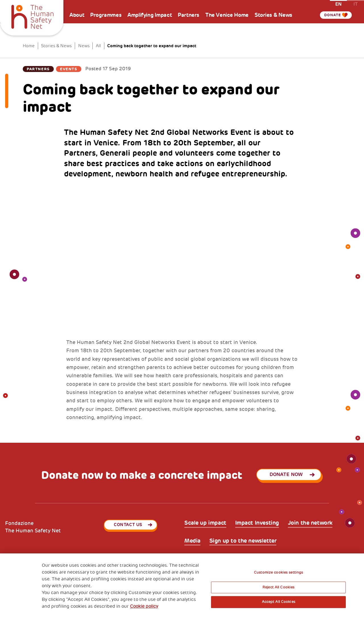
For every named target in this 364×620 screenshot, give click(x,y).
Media (192, 541)
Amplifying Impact (150, 15)
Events (69, 69)
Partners (189, 15)
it (356, 4)
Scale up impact (205, 523)
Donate (332, 15)
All (98, 46)
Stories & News (273, 15)
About (77, 15)
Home (29, 46)
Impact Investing (257, 523)
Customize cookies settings (278, 572)
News (84, 46)
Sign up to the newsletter (243, 541)
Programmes (106, 15)
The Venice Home (227, 15)
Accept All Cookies (279, 602)
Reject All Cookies (278, 587)
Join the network (310, 523)
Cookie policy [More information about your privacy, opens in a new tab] (144, 606)
